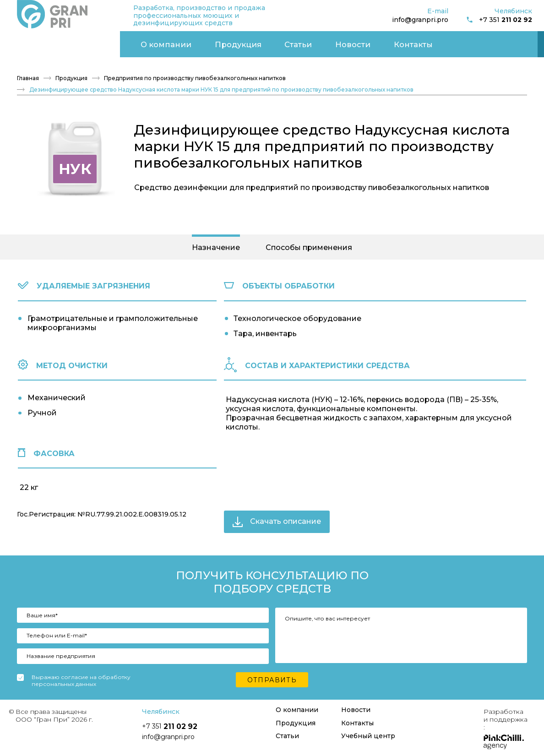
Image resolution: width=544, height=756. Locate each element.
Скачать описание (277, 517)
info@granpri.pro (420, 20)
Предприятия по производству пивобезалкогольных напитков (195, 74)
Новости (192, 42)
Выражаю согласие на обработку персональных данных (81, 677)
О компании (39, 42)
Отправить (272, 676)
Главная (28, 74)
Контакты (241, 42)
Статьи (148, 42)
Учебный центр (470, 42)
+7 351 (499, 20)
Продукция (98, 42)
